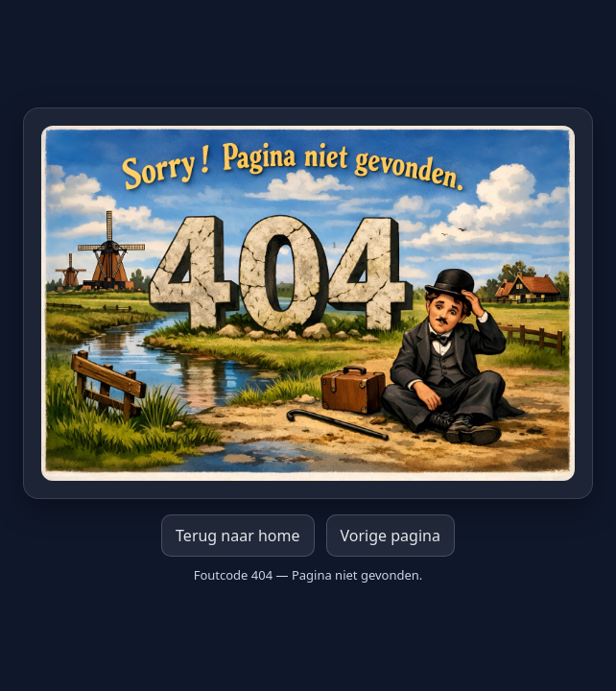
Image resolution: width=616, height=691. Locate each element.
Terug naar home (237, 536)
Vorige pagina (391, 536)
